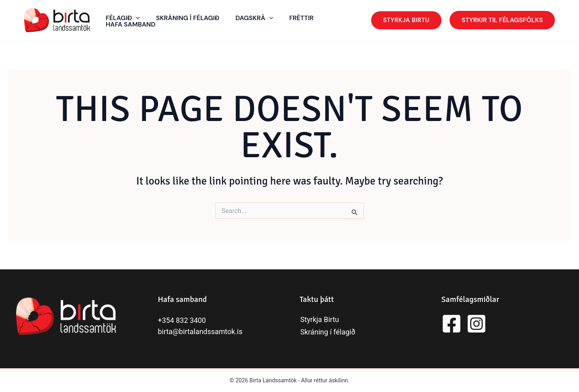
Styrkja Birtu (319, 320)
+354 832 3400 (182, 320)
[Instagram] (476, 324)
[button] (406, 20)
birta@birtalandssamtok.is (201, 331)
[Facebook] (452, 324)
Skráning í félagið (327, 332)
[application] (136, 18)
